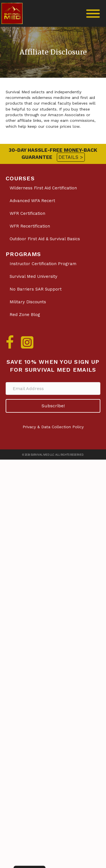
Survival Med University (33, 276)
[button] (53, 406)
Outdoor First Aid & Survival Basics (45, 239)
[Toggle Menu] (93, 13)
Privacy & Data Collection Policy (53, 427)
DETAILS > (71, 157)
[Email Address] (53, 388)
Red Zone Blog (25, 315)
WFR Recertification (30, 226)
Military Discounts (28, 302)
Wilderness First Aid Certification (43, 188)
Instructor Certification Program (43, 264)
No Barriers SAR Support (36, 289)
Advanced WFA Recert (32, 201)
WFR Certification (27, 213)
